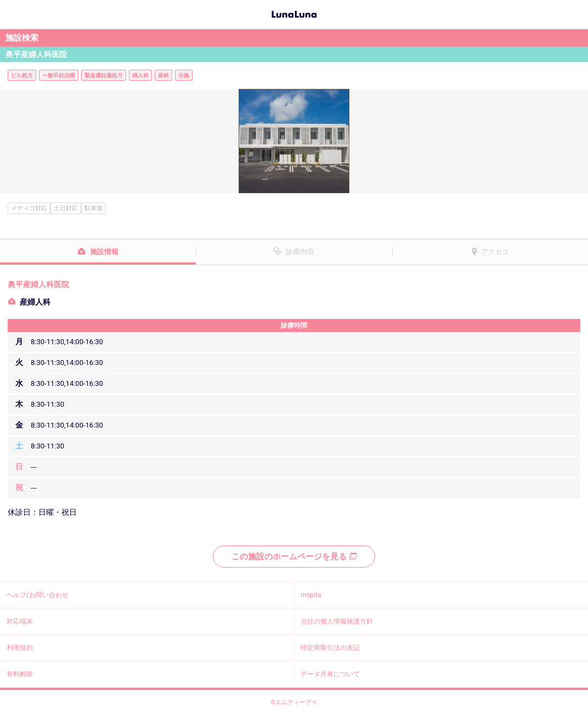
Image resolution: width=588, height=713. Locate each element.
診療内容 (300, 252)
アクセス (495, 252)
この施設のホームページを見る (294, 557)
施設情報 (104, 252)
